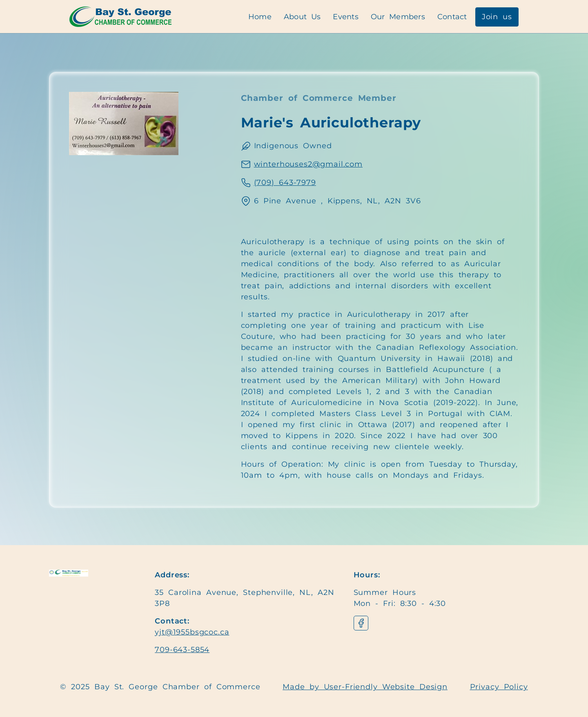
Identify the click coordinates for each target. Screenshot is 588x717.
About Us (302, 17)
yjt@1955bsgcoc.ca (192, 632)
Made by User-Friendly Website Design (365, 687)
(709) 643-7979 (285, 183)
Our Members (398, 17)
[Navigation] (120, 17)
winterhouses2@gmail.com (308, 164)
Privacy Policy (499, 687)
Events (346, 17)
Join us (497, 17)
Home (260, 17)
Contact (452, 17)
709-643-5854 (182, 650)
